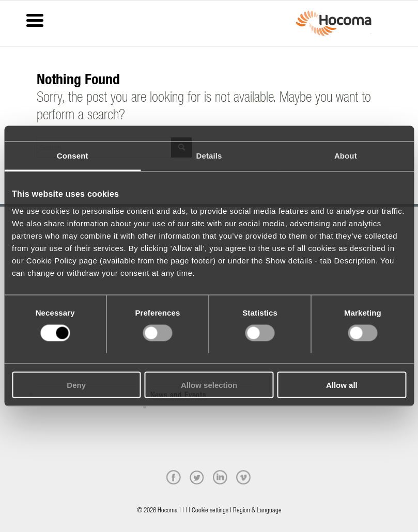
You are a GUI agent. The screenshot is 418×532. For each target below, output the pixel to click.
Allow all (342, 385)
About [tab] (346, 156)
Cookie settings (210, 511)
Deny (76, 385)
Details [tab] (209, 156)
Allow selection (209, 385)
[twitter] (197, 477)
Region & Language (257, 511)
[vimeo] (243, 477)
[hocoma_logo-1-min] (334, 23)
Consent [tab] (73, 156)
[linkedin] (220, 477)
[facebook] (174, 477)
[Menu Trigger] (35, 19)
